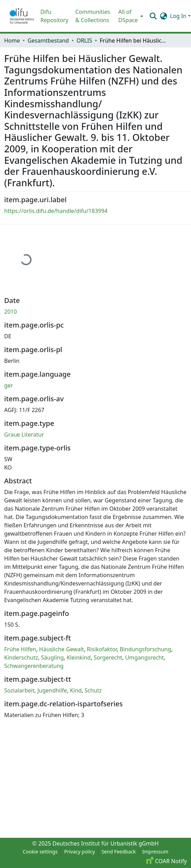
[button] (22, 16)
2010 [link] (11, 312)
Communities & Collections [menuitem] (93, 16)
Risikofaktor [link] (102, 649)
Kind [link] (76, 690)
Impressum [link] (155, 852)
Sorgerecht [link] (108, 657)
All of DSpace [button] (128, 16)
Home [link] (12, 41)
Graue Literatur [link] (24, 435)
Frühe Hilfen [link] (20, 649)
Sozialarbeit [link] (19, 690)
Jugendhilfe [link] (52, 690)
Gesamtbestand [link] (48, 41)
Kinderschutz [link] (21, 657)
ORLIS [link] (84, 41)
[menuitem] (130, 16)
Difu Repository (55, 16)
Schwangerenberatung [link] (34, 666)
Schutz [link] (93, 690)
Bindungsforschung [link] (146, 649)
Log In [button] (179, 16)
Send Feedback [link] (119, 852)
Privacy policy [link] (80, 852)
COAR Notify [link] (167, 861)
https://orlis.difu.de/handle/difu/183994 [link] (56, 211)
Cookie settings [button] (40, 852)
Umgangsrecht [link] (145, 657)
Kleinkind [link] (79, 657)
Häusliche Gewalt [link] (62, 649)
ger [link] (8, 385)
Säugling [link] (52, 657)
